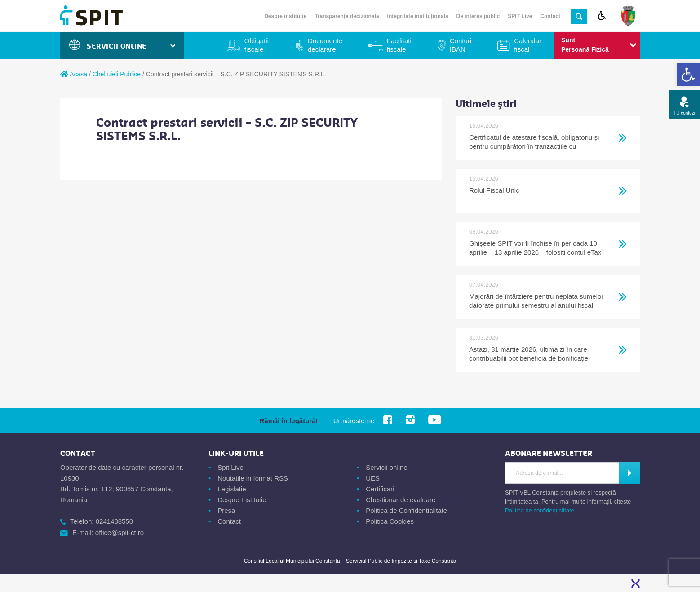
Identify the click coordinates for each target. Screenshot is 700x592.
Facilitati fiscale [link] (399, 45)
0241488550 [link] (114, 521)
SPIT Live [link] (520, 16)
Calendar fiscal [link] (528, 45)
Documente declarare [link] (325, 45)
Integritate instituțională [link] (418, 16)
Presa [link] (226, 510)
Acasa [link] (74, 74)
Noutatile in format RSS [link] (253, 478)
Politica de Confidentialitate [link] (406, 510)
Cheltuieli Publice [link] (117, 74)
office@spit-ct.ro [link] (120, 532)
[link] (688, 75)
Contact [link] (550, 16)
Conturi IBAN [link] (461, 45)
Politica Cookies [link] (390, 521)
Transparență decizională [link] (347, 16)
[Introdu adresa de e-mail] (562, 473)
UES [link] (373, 478)
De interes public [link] (478, 16)
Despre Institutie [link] (242, 500)
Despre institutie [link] (285, 16)
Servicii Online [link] (122, 46)
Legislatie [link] (232, 489)
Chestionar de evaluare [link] (401, 500)
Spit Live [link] (230, 467)
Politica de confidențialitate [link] (540, 510)
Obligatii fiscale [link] (257, 45)
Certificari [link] (380, 489)
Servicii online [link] (387, 467)
